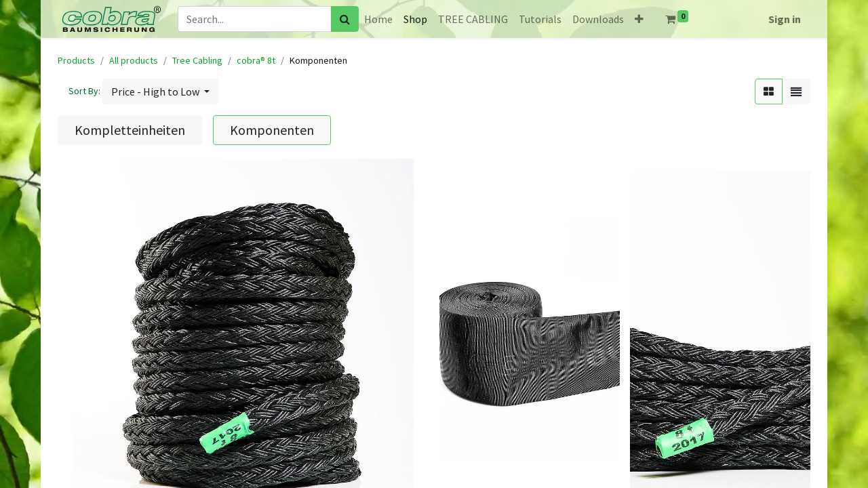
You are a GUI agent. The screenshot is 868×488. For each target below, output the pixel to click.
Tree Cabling (197, 60)
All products (134, 60)
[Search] (345, 19)
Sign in (785, 19)
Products (76, 60)
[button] (639, 19)
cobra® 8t (256, 60)
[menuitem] (378, 19)
